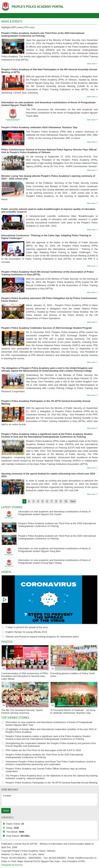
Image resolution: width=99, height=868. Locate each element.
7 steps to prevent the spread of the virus (49, 600)
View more (91, 64)
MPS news (17, 27)
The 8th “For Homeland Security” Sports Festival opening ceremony (22, 712)
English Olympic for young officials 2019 (26, 632)
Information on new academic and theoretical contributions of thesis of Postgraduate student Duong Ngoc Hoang (54, 562)
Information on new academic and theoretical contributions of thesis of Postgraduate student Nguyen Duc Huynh (54, 513)
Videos (6, 572)
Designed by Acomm (12, 865)
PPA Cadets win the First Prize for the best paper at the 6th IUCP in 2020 (43, 750)
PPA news (29, 27)
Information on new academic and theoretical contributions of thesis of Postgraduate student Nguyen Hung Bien (54, 550)
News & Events (12, 21)
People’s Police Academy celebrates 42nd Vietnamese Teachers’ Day (39, 127)
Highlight (6, 27)
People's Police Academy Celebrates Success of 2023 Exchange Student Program (47, 328)
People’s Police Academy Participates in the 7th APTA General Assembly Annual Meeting (51, 783)
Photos (7, 642)
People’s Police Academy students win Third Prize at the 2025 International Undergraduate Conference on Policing (43, 34)
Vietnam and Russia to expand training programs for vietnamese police (42, 637)
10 (66, 501)
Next (73, 501)
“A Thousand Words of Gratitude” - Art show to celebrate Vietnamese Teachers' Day (73, 712)
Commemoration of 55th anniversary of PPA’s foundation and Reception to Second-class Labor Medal (25, 676)
